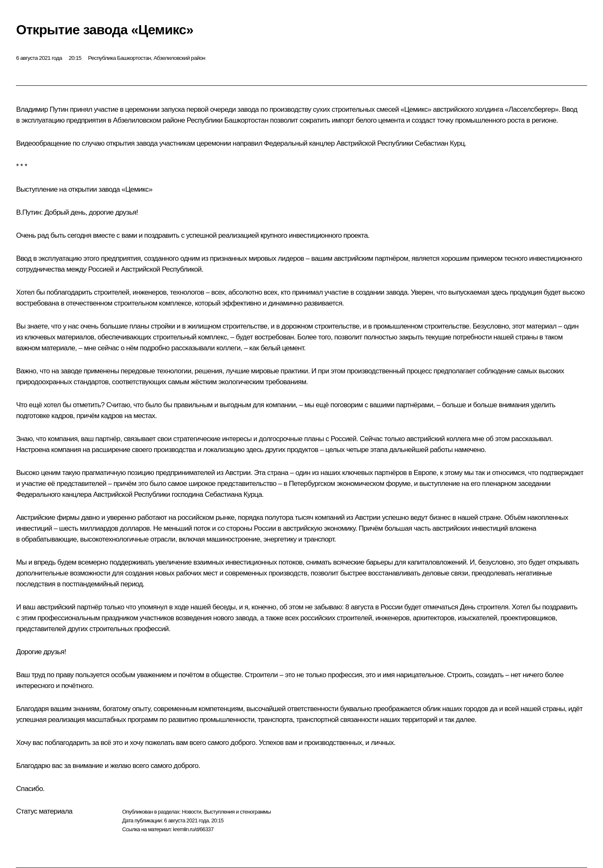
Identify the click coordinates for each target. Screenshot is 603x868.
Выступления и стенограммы (237, 812)
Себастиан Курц (440, 143)
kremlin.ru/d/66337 (193, 829)
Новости (191, 812)
